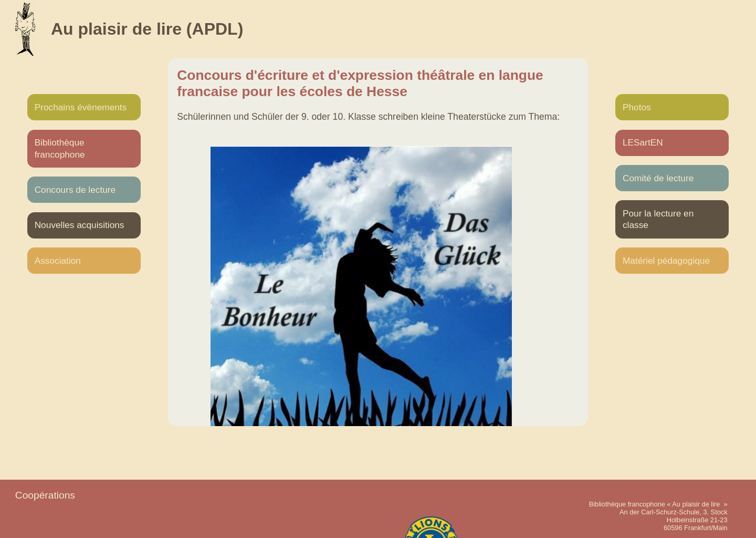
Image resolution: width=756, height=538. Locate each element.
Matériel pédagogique (666, 261)
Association (58, 261)
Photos (637, 107)
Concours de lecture (75, 190)
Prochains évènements (81, 107)
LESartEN (643, 142)
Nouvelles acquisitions (80, 225)
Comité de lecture (658, 178)
